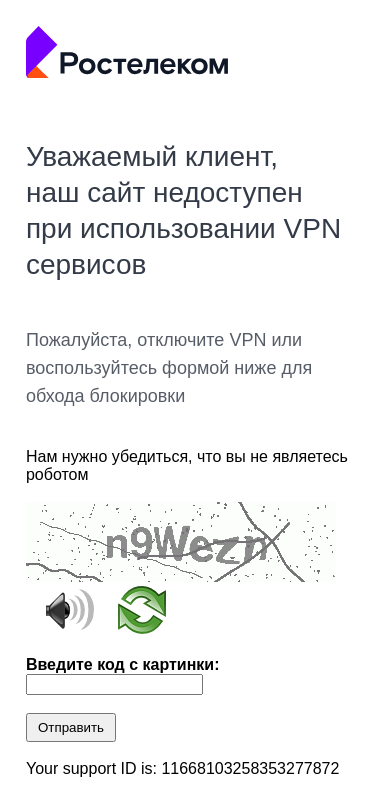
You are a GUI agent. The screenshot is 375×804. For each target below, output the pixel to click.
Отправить (71, 727)
